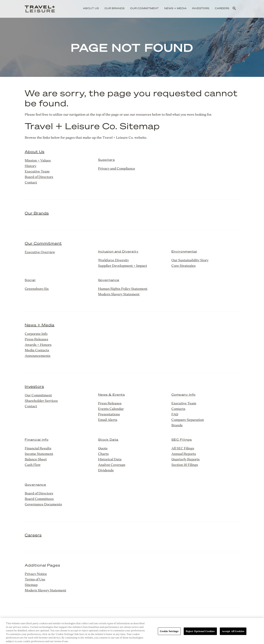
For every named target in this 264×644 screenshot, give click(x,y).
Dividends (106, 470)
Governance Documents (43, 504)
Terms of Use (35, 579)
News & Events (112, 394)
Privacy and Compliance (117, 168)
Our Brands (115, 8)
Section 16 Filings (185, 465)
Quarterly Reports (186, 459)
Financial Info (37, 439)
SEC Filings (182, 439)
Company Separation (188, 420)
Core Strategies (184, 266)
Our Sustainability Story (190, 260)
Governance (109, 280)
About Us (91, 8)
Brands (177, 425)
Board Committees (39, 499)
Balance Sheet (36, 459)
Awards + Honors (38, 345)
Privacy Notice (36, 574)
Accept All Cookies (233, 633)
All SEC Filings (183, 448)
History (31, 166)
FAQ (175, 414)
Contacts (178, 409)
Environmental (184, 251)
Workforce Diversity (113, 260)
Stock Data (108, 439)
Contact (31, 182)
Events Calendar (111, 409)
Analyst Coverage (112, 465)
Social (30, 280)
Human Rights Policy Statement (123, 289)
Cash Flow (33, 465)
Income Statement (39, 454)
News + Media (175, 8)
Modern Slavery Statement (119, 294)
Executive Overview (40, 252)
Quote (103, 448)
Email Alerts (108, 420)
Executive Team (37, 171)
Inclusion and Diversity (118, 251)
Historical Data (110, 459)
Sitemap (31, 585)
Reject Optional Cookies (200, 633)
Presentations (109, 414)
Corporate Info (36, 334)
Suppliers (107, 160)
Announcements (38, 356)
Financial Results (38, 448)
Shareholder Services (41, 401)
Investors (201, 8)
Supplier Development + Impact (123, 266)
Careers (222, 8)
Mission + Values (38, 160)
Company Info (184, 394)
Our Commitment (144, 8)
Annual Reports (184, 454)
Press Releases (36, 339)
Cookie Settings (169, 633)
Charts (103, 454)
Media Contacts (37, 350)
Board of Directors (39, 177)
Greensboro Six (37, 289)
